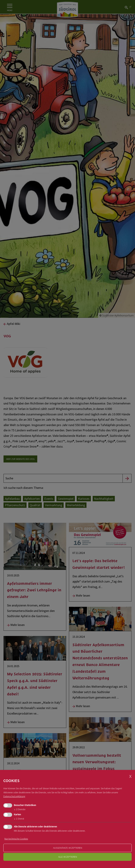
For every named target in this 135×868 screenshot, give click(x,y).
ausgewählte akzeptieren (68, 848)
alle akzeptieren (68, 857)
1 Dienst (19, 819)
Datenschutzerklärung (14, 796)
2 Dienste (20, 809)
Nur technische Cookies (16, 839)
